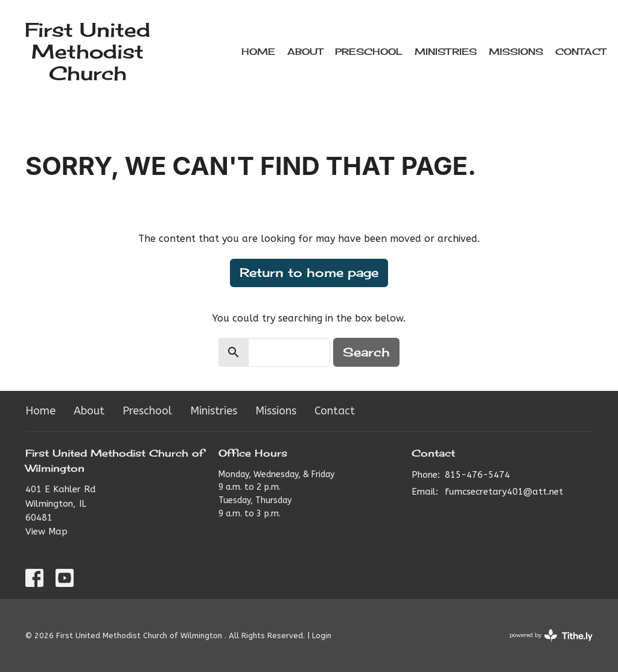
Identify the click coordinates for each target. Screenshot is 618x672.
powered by (551, 636)
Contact (581, 52)
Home (258, 52)
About (305, 52)
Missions (516, 52)
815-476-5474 (477, 475)
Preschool (369, 52)
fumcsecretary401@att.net (504, 492)
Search (366, 352)
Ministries (446, 52)
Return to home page (309, 272)
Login (322, 636)
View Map (46, 531)
